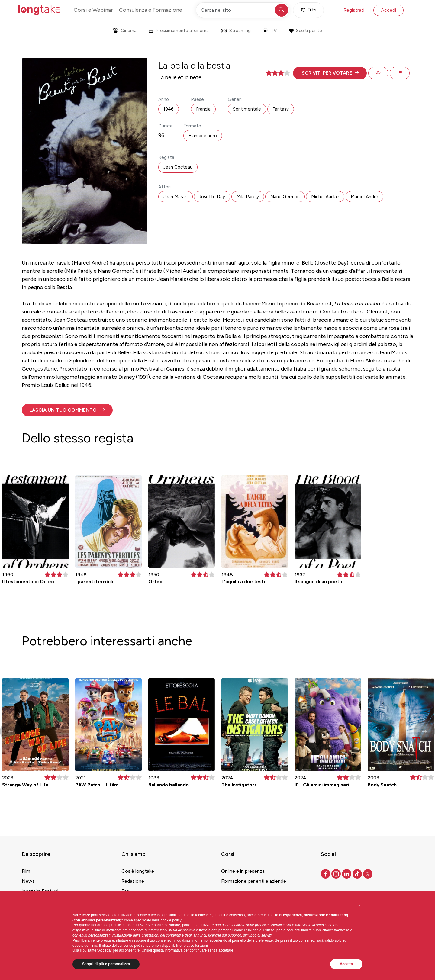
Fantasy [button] (281, 109)
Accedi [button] (388, 10)
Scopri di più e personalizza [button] (106, 964)
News (28, 881)
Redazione (133, 881)
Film (26, 871)
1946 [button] (169, 109)
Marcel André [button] (364, 197)
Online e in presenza (243, 871)
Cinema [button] (125, 31)
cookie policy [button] (171, 920)
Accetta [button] (346, 964)
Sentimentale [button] (247, 109)
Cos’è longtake (138, 871)
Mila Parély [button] (248, 197)
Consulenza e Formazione (151, 10)
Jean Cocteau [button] (178, 167)
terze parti (153, 925)
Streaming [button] (236, 31)
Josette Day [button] (212, 197)
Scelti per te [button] (305, 31)
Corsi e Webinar (93, 10)
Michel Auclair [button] (325, 197)
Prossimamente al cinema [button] (179, 31)
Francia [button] (203, 109)
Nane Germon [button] (285, 197)
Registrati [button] (354, 10)
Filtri (308, 10)
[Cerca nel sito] (243, 10)
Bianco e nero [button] (203, 136)
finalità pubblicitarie (317, 930)
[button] (330, 73)
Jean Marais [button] (176, 197)
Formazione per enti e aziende (254, 881)
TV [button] (270, 31)
